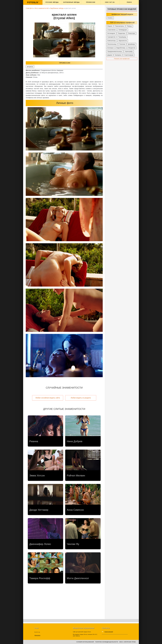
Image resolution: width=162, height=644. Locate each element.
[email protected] (109, 632)
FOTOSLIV (33, 2)
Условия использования (85, 642)
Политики (122, 44)
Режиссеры (132, 33)
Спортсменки (112, 30)
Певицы (129, 26)
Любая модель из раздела (81, 398)
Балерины (118, 55)
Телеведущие (123, 30)
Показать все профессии (122, 59)
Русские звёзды (52, 2)
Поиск (129, 2)
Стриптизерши (129, 55)
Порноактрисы (120, 26)
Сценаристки (111, 37)
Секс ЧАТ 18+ (110, 2)
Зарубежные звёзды (71, 2)
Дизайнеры (132, 44)
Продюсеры (122, 33)
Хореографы (129, 51)
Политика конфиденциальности (107, 642)
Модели (110, 26)
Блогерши (111, 48)
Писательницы (112, 44)
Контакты (37, 635)
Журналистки (123, 41)
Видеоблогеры (121, 48)
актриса (30, 67)
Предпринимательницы (115, 51)
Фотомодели (111, 33)
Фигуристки (132, 48)
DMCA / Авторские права (128, 642)
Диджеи (110, 55)
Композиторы (112, 41)
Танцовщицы (122, 37)
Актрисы (110, 18)
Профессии (91, 2)
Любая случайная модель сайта (48, 398)
